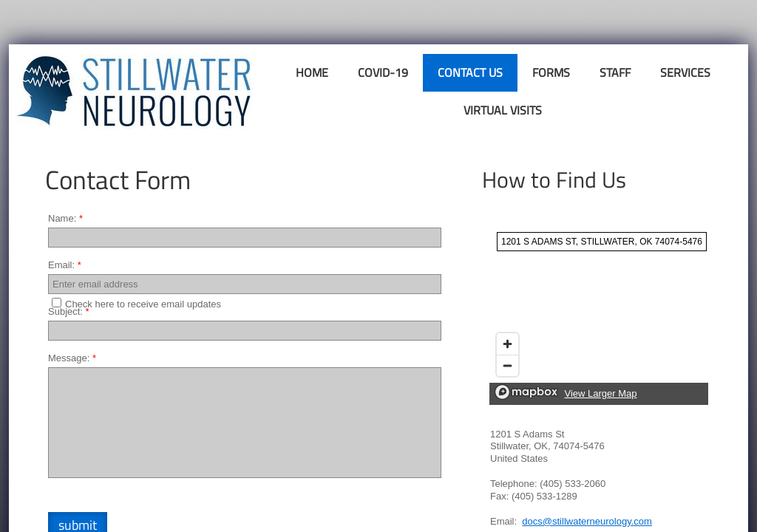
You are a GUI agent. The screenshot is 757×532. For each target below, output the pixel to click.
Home (312, 72)
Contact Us (470, 72)
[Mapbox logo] (526, 392)
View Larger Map (600, 393)
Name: (65, 218)
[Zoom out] (508, 365)
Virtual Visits (503, 110)
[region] (599, 315)
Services (685, 72)
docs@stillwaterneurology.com (587, 521)
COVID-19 (383, 72)
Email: (65, 265)
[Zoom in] (508, 344)
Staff (615, 72)
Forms (551, 72)
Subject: (69, 311)
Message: (72, 358)
